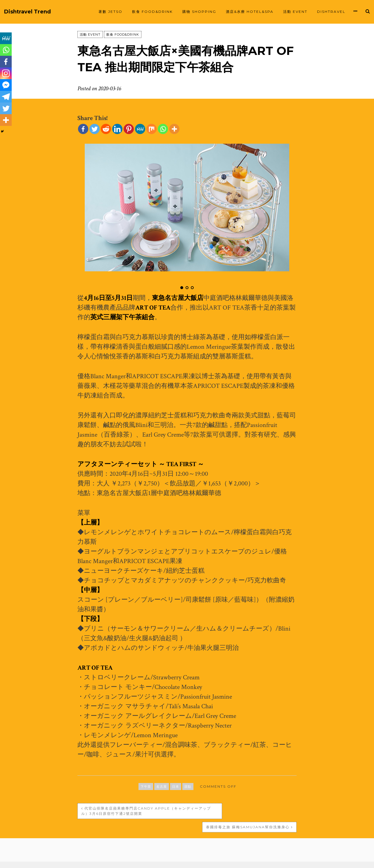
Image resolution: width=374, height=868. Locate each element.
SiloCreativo (260, 858)
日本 (176, 787)
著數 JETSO (110, 12)
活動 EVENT (295, 12)
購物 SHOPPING (199, 12)
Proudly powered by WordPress (141, 858)
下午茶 (146, 787)
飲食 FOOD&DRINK (152, 12)
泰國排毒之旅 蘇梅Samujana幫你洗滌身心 (248, 808)
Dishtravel (331, 12)
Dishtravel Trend (27, 12)
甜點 (188, 787)
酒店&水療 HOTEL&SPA (250, 12)
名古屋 (162, 787)
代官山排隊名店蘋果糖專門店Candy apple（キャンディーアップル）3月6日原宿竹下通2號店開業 (130, 811)
